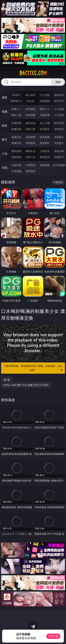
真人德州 (30, 95)
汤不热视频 (59, 165)
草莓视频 (45, 165)
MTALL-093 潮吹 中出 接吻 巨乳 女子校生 (26, 385)
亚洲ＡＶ (16, 109)
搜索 (58, 82)
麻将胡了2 (16, 101)
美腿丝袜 (16, 143)
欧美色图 (45, 137)
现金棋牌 (45, 101)
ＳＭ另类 (59, 115)
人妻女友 (45, 151)
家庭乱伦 (30, 151)
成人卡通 (45, 123)
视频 (5, 112)
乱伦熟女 (45, 129)
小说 (5, 154)
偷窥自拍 (16, 137)
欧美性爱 (59, 123)
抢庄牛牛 (59, 101)
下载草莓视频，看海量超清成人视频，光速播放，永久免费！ (33, 368)
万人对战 (45, 95)
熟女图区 (45, 143)
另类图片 (59, 143)
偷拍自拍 (30, 123)
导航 (5, 168)
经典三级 (30, 129)
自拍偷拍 (30, 109)
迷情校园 (16, 157)
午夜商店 (30, 165)
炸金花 (30, 101)
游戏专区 (59, 95)
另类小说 (30, 157)
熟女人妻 (16, 115)
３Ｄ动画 (59, 109)
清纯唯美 (30, 143)
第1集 (7, 380)
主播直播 (45, 115)
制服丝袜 (16, 129)
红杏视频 (16, 171)
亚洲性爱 (16, 123)
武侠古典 (59, 151)
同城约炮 (16, 165)
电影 (5, 126)
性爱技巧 (59, 157)
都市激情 (16, 151)
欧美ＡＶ (45, 109)
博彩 (5, 97)
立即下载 (53, 636)
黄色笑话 (45, 157)
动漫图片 (59, 137)
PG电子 (16, 95)
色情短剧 (30, 171)
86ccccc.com (33, 73)
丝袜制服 (30, 115)
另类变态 (59, 129)
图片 (5, 140)
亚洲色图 (30, 137)
